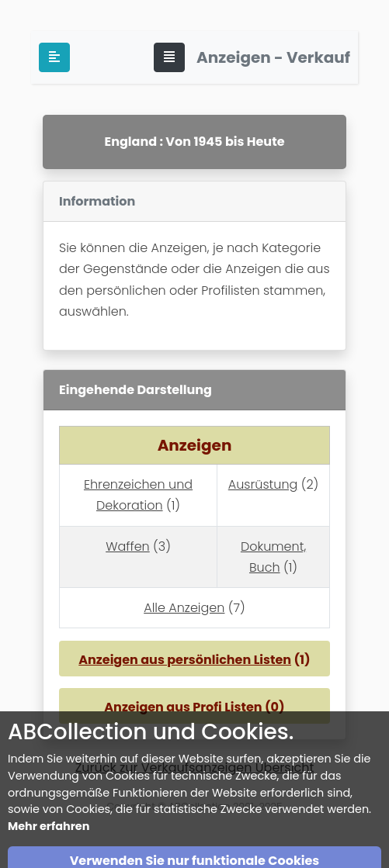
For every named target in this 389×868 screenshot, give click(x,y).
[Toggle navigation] (169, 57)
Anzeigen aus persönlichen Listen (185, 660)
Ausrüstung (263, 484)
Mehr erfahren (49, 856)
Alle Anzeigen (184, 608)
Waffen (128, 546)
